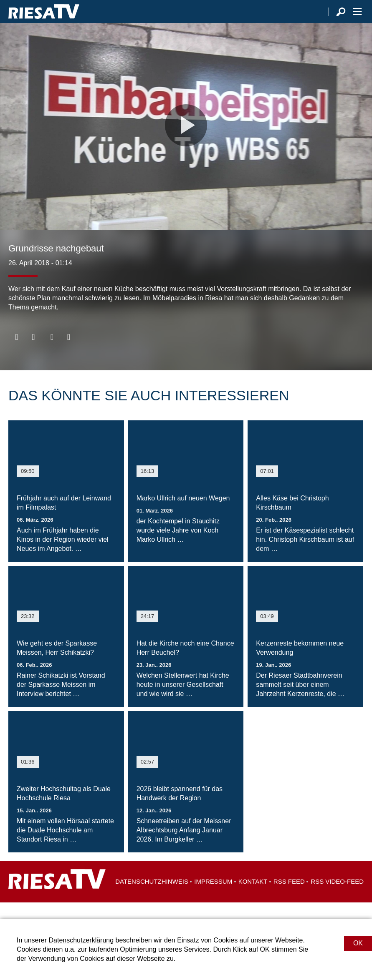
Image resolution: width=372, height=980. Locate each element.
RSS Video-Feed (337, 898)
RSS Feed (289, 898)
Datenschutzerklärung (81, 940)
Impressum (213, 898)
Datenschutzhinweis (152, 898)
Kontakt (253, 898)
